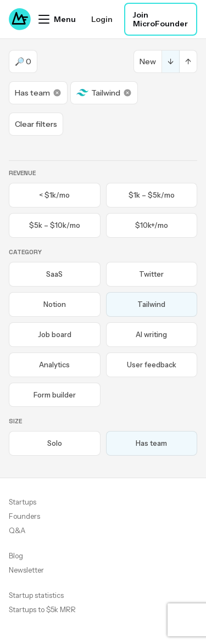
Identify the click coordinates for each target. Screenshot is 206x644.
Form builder (55, 395)
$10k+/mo (152, 225)
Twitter (151, 274)
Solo (55, 443)
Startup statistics (36, 595)
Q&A (17, 530)
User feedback (152, 365)
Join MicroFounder (160, 19)
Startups (23, 502)
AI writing (151, 334)
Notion (55, 304)
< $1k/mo (54, 195)
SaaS (54, 274)
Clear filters (36, 124)
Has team (38, 93)
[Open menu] (57, 19)
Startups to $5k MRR (42, 609)
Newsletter (26, 570)
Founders (24, 516)
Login (102, 19)
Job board (55, 334)
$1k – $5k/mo (152, 195)
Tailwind (104, 93)
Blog (16, 556)
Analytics (54, 365)
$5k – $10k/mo (55, 225)
